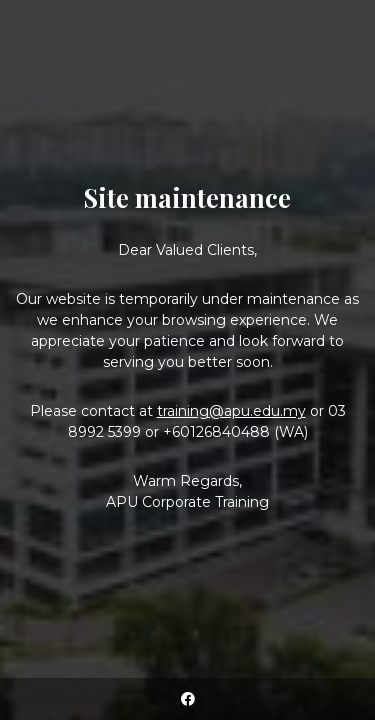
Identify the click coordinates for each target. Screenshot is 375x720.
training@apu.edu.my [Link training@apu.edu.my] (231, 411)
